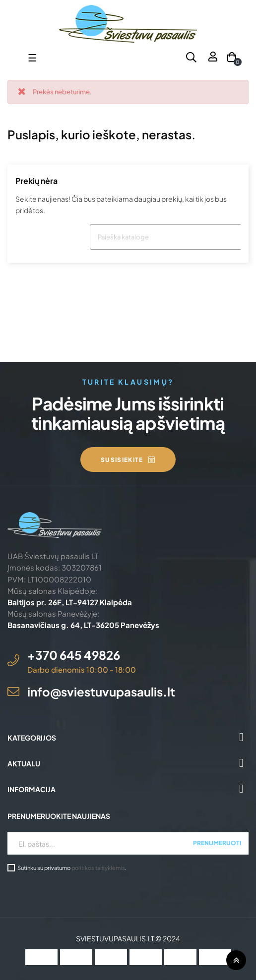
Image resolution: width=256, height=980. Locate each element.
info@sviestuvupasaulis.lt (101, 692)
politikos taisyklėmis (98, 867)
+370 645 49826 (74, 655)
